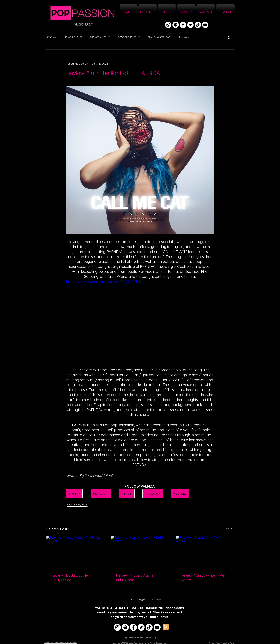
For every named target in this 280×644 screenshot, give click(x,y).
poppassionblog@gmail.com (140, 599)
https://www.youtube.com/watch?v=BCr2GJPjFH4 (103, 282)
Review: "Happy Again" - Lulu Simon (136, 578)
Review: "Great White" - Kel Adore (203, 578)
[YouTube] (205, 25)
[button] (229, 37)
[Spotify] (176, 25)
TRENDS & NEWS (100, 37)
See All (230, 528)
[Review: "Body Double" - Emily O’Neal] (75, 552)
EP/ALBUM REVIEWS (159, 37)
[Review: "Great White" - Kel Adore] (205, 552)
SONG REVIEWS (73, 37)
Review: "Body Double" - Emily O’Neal (71, 578)
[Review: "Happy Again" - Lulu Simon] (140, 552)
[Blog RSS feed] (166, 627)
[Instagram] (168, 25)
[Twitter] (190, 25)
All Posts (51, 37)
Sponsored (184, 37)
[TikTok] (198, 25)
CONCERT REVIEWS (128, 37)
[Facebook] (183, 25)
